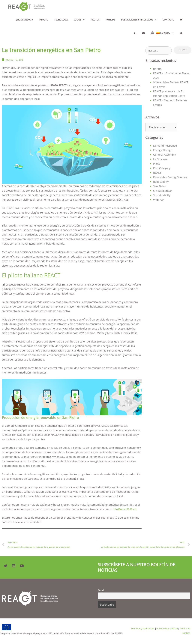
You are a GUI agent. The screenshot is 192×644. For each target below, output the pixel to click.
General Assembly (165, 155)
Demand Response (165, 146)
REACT (157, 173)
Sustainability (162, 195)
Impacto (43, 20)
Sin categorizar (163, 191)
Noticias (110, 20)
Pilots (157, 164)
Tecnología (61, 20)
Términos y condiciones (143, 629)
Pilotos (95, 20)
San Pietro (160, 186)
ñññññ (157, 69)
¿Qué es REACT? (24, 20)
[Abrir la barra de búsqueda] (181, 33)
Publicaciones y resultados (140, 20)
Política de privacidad (167, 629)
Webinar (159, 200)
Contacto (168, 20)
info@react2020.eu (125, 509)
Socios (81, 20)
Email (101, 590)
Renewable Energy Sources (170, 177)
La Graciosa (160, 159)
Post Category (162, 168)
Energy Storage (163, 150)
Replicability (161, 182)
